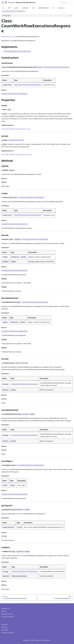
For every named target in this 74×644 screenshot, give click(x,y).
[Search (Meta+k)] (66, 2)
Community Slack (7, 617)
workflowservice (7, 37)
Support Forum (7, 614)
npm (4, 611)
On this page (6, 16)
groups (29, 154)
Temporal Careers (8, 633)
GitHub (4, 625)
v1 (14, 37)
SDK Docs (5, 609)
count (29, 129)
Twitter (4, 627)
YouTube (5, 630)
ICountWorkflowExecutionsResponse (14, 129)
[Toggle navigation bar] (3, 2)
